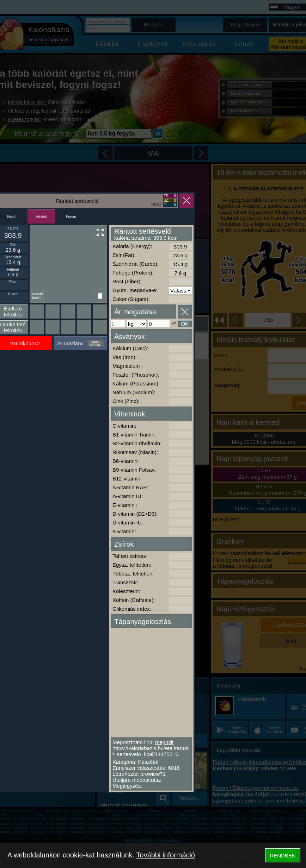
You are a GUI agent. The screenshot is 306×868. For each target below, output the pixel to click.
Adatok (41, 217)
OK (185, 324)
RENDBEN (283, 856)
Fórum (71, 217)
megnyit (164, 742)
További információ (166, 855)
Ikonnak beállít (36, 296)
